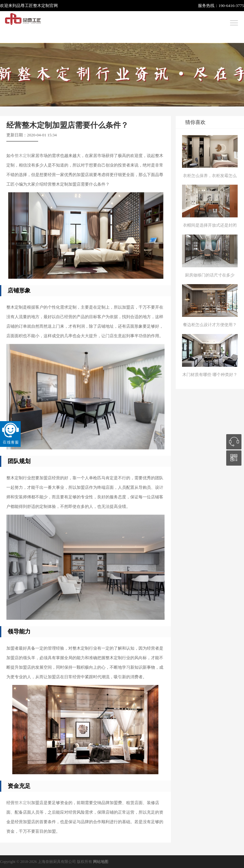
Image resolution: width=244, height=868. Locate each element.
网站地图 (101, 862)
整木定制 (41, 6)
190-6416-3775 (231, 6)
